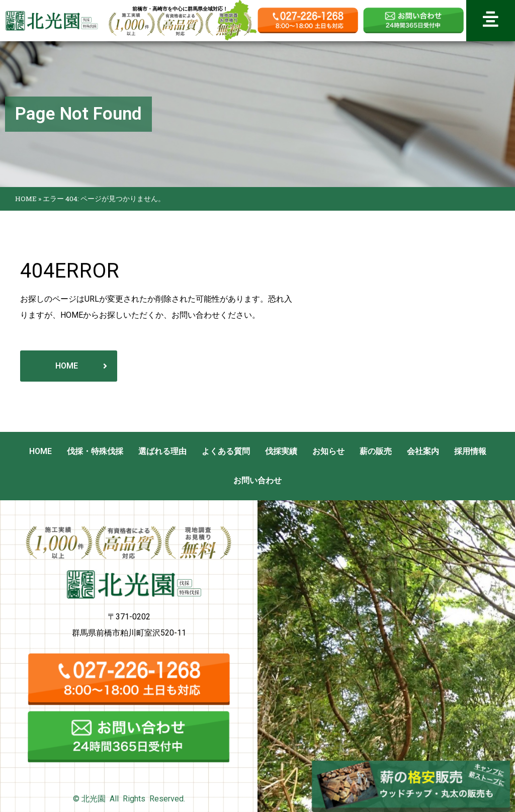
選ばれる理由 (162, 451)
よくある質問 (226, 451)
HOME (26, 199)
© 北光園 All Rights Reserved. (129, 799)
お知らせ (328, 451)
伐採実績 (281, 451)
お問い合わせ (257, 480)
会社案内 (423, 451)
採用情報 (470, 451)
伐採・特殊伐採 (95, 451)
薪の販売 (376, 451)
